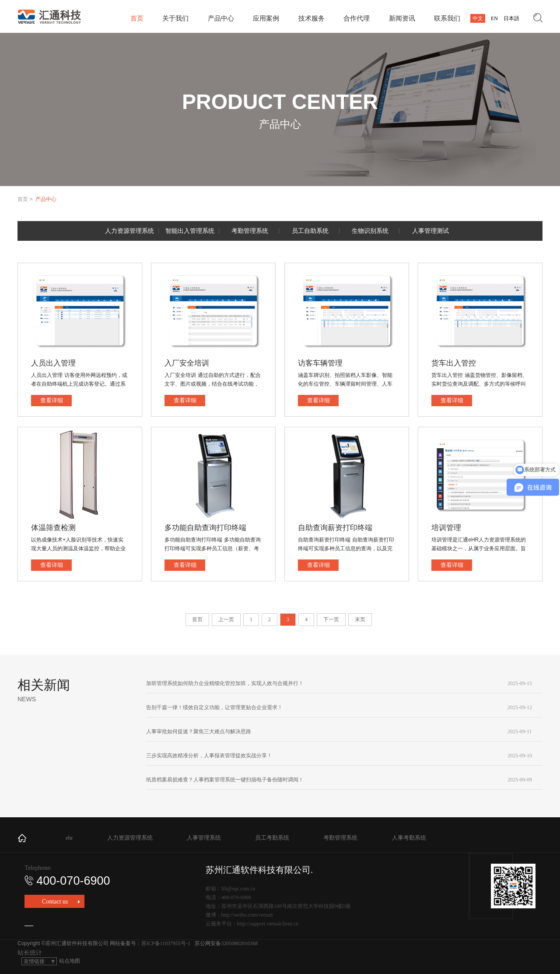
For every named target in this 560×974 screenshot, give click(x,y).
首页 (137, 18)
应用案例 (266, 18)
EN (494, 18)
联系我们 (447, 18)
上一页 (226, 619)
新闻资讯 (402, 18)
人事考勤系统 (409, 838)
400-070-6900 (67, 881)
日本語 (511, 18)
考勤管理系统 (340, 838)
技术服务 (311, 18)
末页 (360, 619)
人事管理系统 (204, 838)
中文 (478, 18)
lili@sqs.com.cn (238, 889)
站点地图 (70, 961)
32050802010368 (239, 943)
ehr (69, 838)
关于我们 (175, 18)
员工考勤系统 (272, 838)
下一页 (331, 619)
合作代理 (357, 18)
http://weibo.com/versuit (247, 915)
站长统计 (30, 953)
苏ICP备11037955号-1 (166, 943)
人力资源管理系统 (130, 838)
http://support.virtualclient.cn (268, 924)
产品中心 (221, 18)
